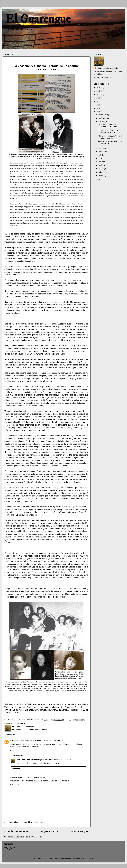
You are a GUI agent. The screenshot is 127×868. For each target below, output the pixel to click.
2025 (99, 91)
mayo (101, 162)
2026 (99, 88)
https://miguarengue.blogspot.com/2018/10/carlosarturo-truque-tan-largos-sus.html (38, 207)
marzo (101, 169)
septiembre (103, 148)
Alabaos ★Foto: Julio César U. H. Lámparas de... (110, 137)
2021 (99, 105)
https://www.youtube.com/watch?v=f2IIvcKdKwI (49, 710)
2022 (99, 101)
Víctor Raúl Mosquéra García (22, 741)
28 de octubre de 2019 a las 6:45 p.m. (57, 760)
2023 (99, 98)
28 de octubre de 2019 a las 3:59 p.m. (49, 741)
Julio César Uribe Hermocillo (28, 760)
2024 (99, 95)
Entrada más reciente (16, 831)
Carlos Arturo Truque (21, 723)
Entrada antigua (79, 831)
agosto (102, 151)
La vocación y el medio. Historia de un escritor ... (109, 126)
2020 (99, 108)
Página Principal (49, 831)
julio (100, 155)
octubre (102, 122)
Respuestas (18, 755)
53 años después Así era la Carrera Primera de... (109, 131)
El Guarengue (38, 19)
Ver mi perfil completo (102, 78)
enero (101, 176)
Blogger (90, 859)
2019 (99, 112)
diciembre (103, 115)
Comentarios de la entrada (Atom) (29, 837)
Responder (15, 750)
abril (101, 165)
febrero (102, 172)
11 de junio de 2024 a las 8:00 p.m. (32, 777)
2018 (99, 180)
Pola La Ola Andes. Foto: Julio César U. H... (110, 142)
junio (101, 158)
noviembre (103, 118)
